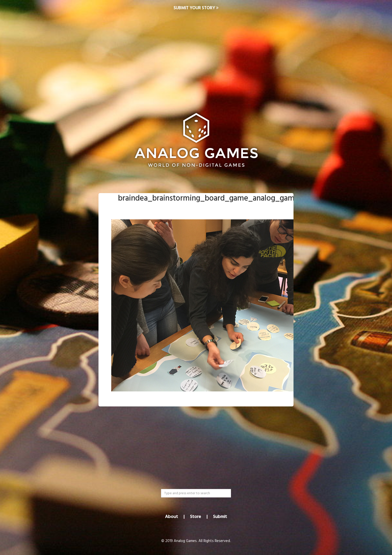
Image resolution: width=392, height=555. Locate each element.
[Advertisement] (196, 57)
